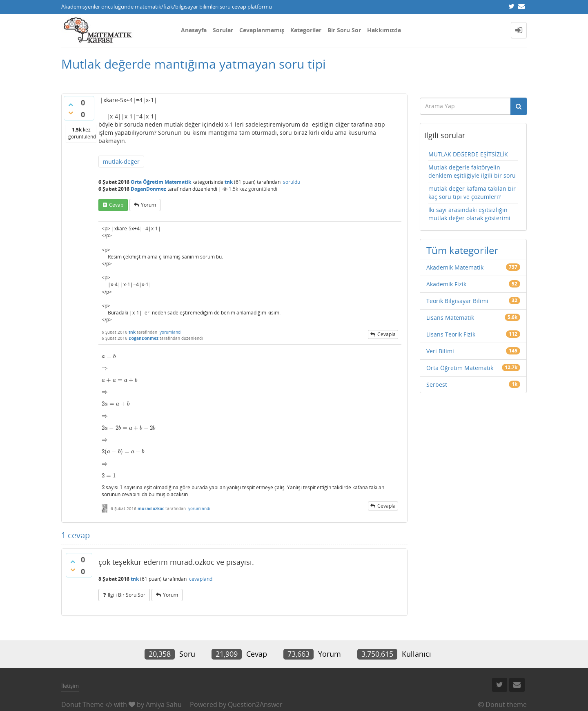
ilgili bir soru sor (127, 595)
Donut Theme (82, 704)
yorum (148, 205)
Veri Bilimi (440, 351)
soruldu (292, 182)
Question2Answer (255, 704)
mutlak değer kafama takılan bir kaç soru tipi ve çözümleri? (472, 193)
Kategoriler (306, 30)
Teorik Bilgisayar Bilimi (457, 301)
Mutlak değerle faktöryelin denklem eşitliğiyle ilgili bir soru (472, 171)
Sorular (223, 30)
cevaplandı (201, 579)
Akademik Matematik (455, 267)
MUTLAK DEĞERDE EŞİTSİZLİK (468, 154)
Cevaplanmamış (262, 30)
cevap (116, 205)
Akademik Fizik (446, 284)
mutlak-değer (121, 162)
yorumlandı (171, 332)
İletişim (70, 686)
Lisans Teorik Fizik (451, 334)
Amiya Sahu (164, 704)
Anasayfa (194, 30)
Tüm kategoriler (462, 250)
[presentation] (109, 356)
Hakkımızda (384, 30)
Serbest (437, 384)
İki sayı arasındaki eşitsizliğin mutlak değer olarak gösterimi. (470, 214)
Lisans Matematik (450, 318)
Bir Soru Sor (344, 30)
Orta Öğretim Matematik (161, 182)
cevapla (386, 334)
